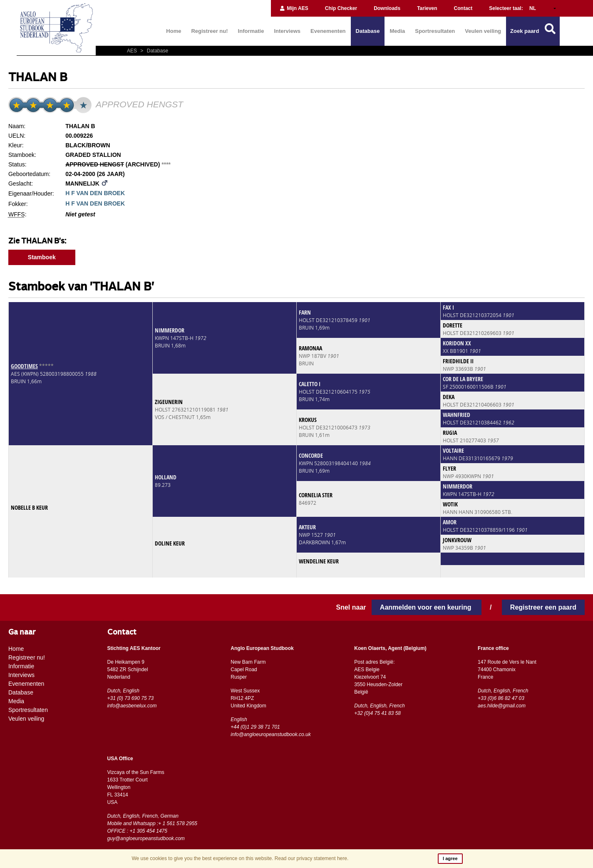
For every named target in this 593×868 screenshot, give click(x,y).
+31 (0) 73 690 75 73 (131, 698)
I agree (450, 858)
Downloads (387, 8)
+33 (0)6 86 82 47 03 (501, 698)
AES (133, 51)
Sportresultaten (435, 31)
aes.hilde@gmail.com (502, 706)
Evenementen (328, 31)
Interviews (287, 31)
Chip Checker (341, 8)
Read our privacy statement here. (311, 858)
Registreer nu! (209, 31)
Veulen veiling (483, 31)
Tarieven (427, 8)
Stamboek (42, 257)
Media (397, 31)
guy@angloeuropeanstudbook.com (146, 838)
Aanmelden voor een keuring (427, 607)
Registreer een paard (543, 607)
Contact (463, 8)
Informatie (251, 31)
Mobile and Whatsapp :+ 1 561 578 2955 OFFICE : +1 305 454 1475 (153, 827)
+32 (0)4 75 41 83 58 (377, 713)
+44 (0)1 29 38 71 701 (255, 727)
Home (174, 31)
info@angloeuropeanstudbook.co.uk (270, 734)
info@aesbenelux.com (132, 706)
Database (368, 31)
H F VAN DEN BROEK (95, 193)
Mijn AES (294, 8)
